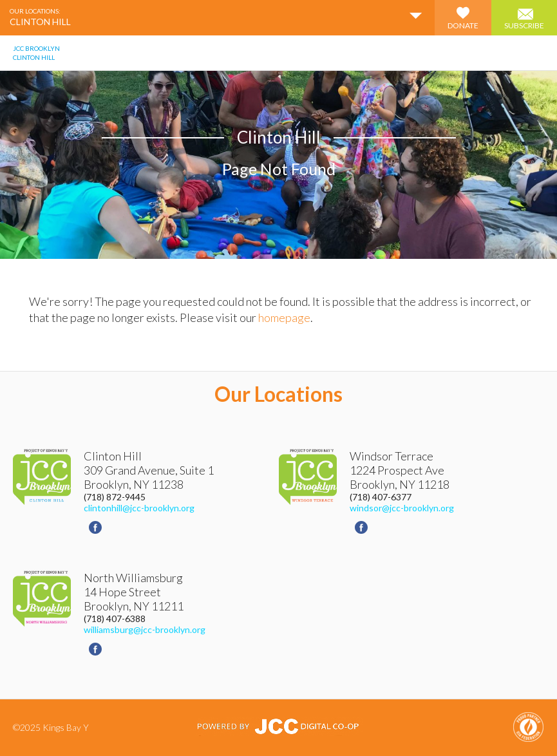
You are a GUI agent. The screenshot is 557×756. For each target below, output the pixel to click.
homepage (284, 317)
